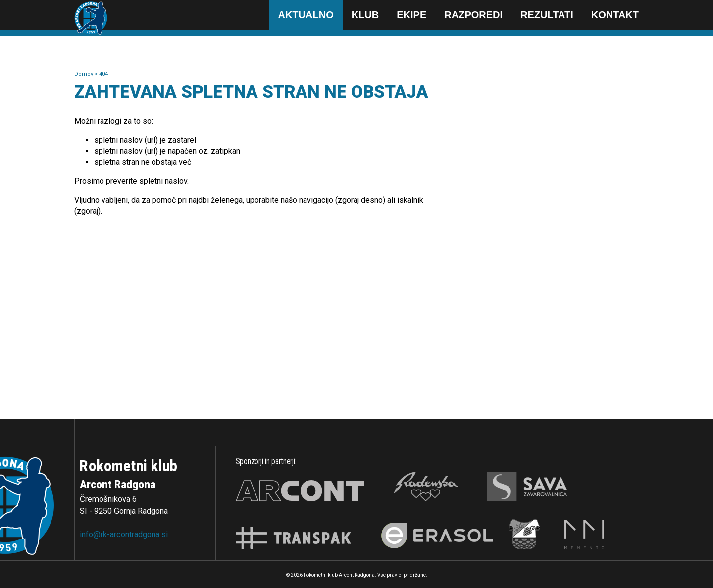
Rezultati (547, 15)
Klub (365, 15)
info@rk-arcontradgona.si (124, 534)
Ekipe (411, 15)
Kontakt (615, 15)
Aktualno (306, 15)
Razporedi (473, 15)
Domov (84, 74)
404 (103, 74)
